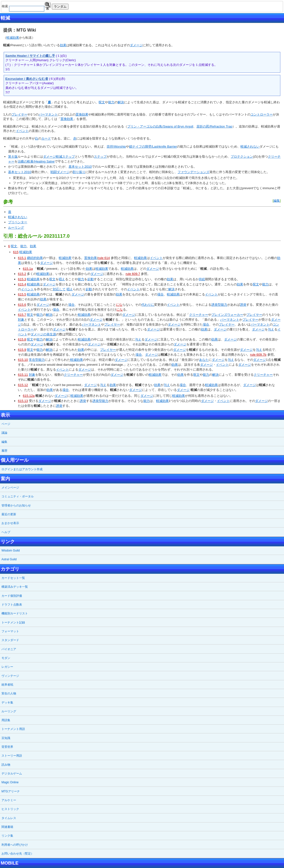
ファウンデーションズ (193, 172)
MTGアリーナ (11, 791)
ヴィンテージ (10, 676)
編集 (277, 201)
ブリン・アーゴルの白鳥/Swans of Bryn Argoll (160, 126)
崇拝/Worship (116, 147)
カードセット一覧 (13, 578)
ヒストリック (10, 809)
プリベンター (18, 222)
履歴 (4, 451)
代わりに (148, 305)
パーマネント (48, 114)
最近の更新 (9, 514)
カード (46, 138)
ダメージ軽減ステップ (59, 157)
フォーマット (10, 631)
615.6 (22, 305)
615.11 (23, 375)
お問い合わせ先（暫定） (18, 854)
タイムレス (9, 818)
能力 (111, 102)
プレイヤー (19, 114)
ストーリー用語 (12, 756)
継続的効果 (35, 258)
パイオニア (9, 649)
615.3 (22, 279)
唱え (62, 279)
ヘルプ (6, 532)
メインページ (10, 488)
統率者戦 (7, 685)
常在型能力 (37, 360)
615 (16, 252)
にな (119, 305)
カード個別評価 (12, 596)
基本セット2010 (80, 167)
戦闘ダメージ (60, 172)
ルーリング (16, 228)
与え (271, 329)
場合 (160, 294)
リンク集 (7, 836)
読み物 (6, 765)
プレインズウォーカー (227, 315)
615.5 (22, 294)
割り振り (79, 172)
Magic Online (10, 782)
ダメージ (136, 45)
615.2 (22, 274)
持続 (202, 279)
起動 (91, 279)
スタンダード (10, 640)
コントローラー (262, 114)
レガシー (7, 667)
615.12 (23, 385)
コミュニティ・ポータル (18, 496)
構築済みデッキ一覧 (15, 587)
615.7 (22, 315)
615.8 (22, 339)
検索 (48, 5)
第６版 (13, 157)
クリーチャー (199, 315)
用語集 (6, 720)
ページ (6, 424)
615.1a (28, 269)
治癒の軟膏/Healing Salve (36, 161)
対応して (59, 289)
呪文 (102, 102)
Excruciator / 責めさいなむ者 (27, 79)
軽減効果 (13, 38)
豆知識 (6, 738)
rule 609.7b (258, 355)
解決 (121, 102)
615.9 (22, 350)
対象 (21, 320)
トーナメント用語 (13, 729)
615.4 (22, 284)
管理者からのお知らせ (16, 505)
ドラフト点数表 (12, 605)
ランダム (60, 6)
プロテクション (242, 157)
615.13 (23, 401)
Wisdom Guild (11, 551)
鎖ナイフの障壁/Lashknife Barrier (153, 147)
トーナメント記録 (13, 622)
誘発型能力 (219, 305)
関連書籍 (7, 827)
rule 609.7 (133, 274)
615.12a (29, 396)
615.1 (22, 258)
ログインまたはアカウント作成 (22, 469)
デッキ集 (7, 703)
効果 (63, 45)
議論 (4, 433)
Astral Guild (9, 559)
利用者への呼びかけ (15, 845)
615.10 (23, 360)
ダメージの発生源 (43, 334)
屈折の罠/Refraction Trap (214, 126)
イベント (22, 131)
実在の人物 (9, 693)
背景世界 (7, 747)
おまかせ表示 (10, 523)
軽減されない (250, 147)
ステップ (100, 157)
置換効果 (82, 114)
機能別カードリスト (15, 613)
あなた (204, 360)
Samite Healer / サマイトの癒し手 (30, 56)
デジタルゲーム (12, 774)
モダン (6, 658)
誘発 (243, 305)
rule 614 (104, 258)
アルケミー (9, 800)
